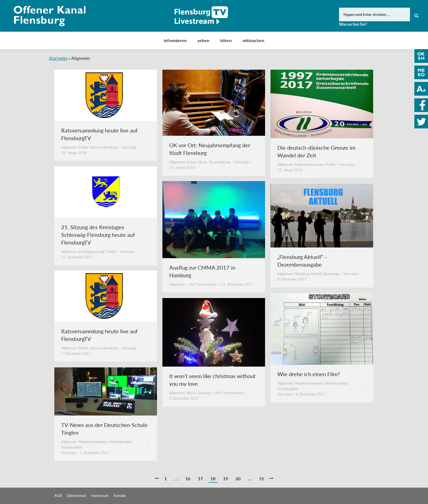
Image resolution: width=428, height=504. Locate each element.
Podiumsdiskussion (309, 164)
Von (129, 147)
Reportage (332, 274)
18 (213, 478)
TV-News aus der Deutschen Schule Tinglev (104, 429)
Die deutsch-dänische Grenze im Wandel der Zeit (316, 151)
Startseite (58, 58)
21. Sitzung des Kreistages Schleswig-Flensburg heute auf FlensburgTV (98, 235)
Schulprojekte (288, 389)
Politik (83, 147)
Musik (202, 162)
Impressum (100, 496)
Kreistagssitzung (91, 252)
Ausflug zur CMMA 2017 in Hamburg (202, 271)
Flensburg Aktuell (308, 274)
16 (188, 478)
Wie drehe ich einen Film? (309, 374)
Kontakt (120, 496)
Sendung (204, 393)
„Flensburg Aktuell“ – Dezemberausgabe (302, 261)
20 (238, 478)
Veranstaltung (220, 162)
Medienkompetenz (309, 383)
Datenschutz (76, 496)
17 (200, 478)
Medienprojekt (337, 383)
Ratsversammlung (104, 147)
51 (261, 478)
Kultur (191, 162)
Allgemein (69, 147)
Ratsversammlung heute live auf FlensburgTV (99, 134)
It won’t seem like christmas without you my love (212, 380)
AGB (58, 496)
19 (225, 478)
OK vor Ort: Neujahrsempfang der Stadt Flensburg (210, 149)
